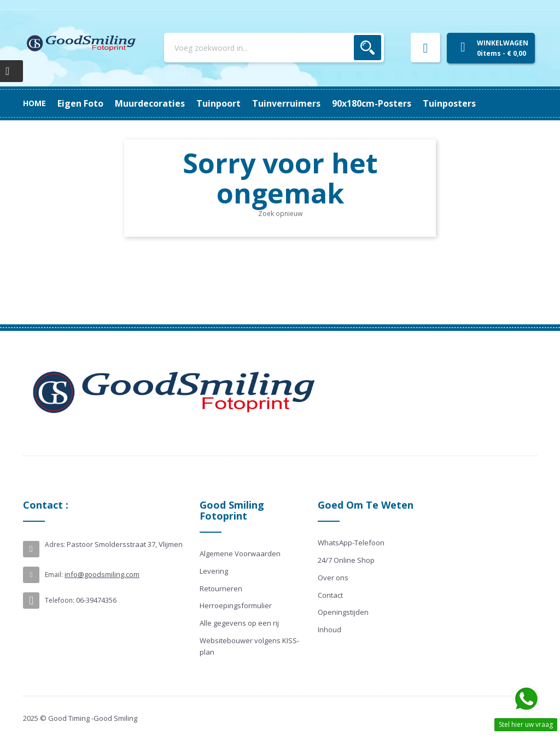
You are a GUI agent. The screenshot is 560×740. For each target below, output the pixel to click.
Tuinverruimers (250, 103)
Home (34, 103)
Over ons (333, 578)
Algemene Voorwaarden (240, 553)
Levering (214, 571)
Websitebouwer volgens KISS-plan (249, 646)
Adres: (55, 544)
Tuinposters (84, 103)
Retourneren (221, 588)
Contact (330, 595)
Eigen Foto (461, 103)
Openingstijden (343, 612)
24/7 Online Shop (346, 560)
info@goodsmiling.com (102, 574)
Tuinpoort (320, 103)
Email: (54, 575)
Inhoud (329, 630)
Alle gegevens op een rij (239, 623)
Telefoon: (60, 600)
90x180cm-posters (163, 103)
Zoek (367, 48)
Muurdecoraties (390, 103)
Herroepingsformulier (236, 605)
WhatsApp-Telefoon (351, 543)
